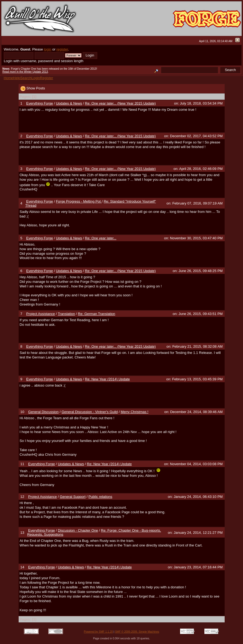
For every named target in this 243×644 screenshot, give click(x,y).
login (48, 49)
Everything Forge (40, 103)
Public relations (100, 497)
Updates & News (69, 103)
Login (36, 78)
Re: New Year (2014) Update (107, 379)
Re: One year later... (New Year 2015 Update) (120, 103)
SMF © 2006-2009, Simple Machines (137, 632)
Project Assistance (40, 314)
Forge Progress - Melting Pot (79, 201)
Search (26, 78)
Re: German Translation (97, 314)
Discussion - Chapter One (78, 530)
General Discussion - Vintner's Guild (90, 412)
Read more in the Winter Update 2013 (25, 72)
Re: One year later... (101, 238)
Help (17, 78)
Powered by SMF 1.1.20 (98, 632)
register (62, 49)
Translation (66, 314)
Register (46, 78)
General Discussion (43, 412)
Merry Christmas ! (135, 412)
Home (9, 78)
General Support (72, 497)
